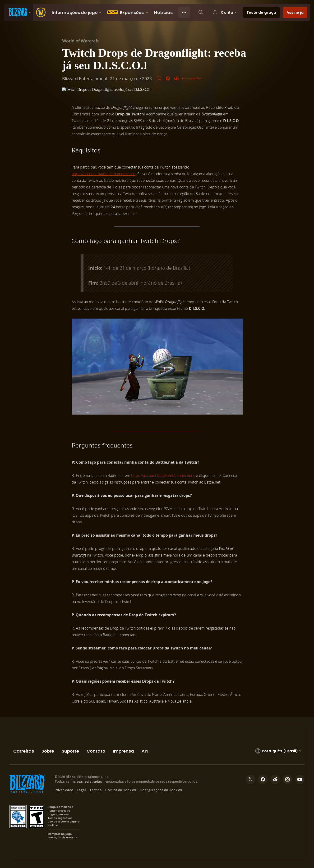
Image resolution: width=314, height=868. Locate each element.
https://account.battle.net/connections (104, 174)
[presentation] (18, 12)
